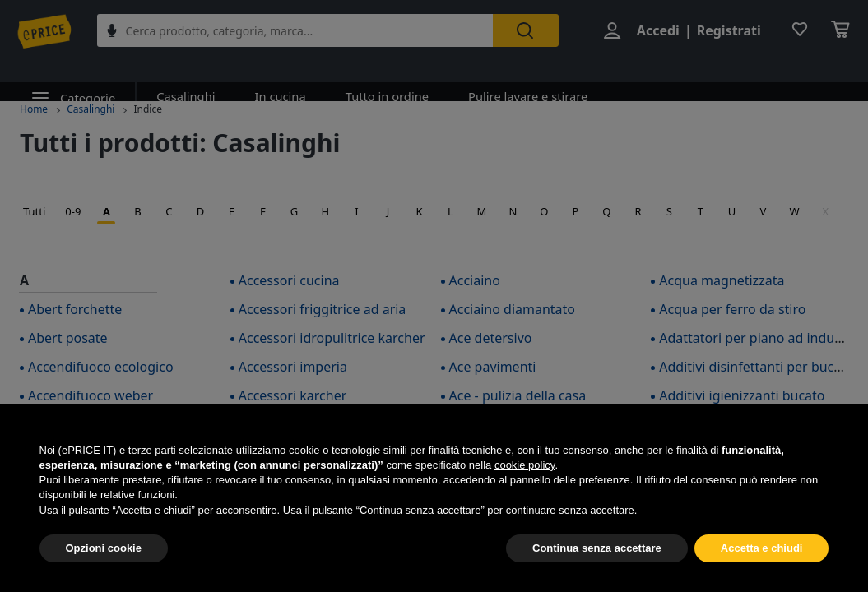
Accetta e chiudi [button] (762, 548)
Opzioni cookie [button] (104, 548)
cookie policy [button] (525, 465)
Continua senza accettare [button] (597, 548)
